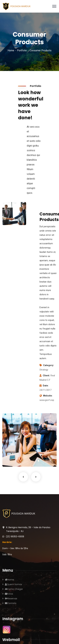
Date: (46, 386)
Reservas (11, 599)
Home (11, 50)
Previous (23, 477)
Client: (46, 376)
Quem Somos (13, 584)
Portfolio (22, 50)
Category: (48, 365)
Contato (11, 603)
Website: (48, 396)
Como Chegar (14, 589)
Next (36, 477)
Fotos (9, 594)
